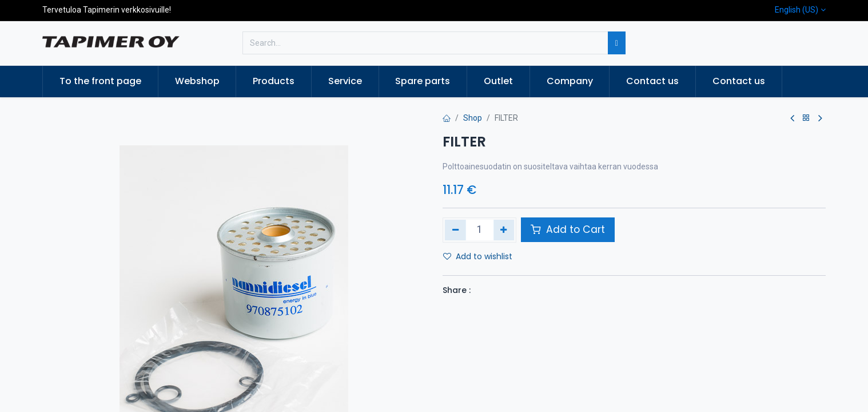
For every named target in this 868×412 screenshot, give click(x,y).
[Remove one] (455, 230)
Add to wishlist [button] (478, 256)
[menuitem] (100, 81)
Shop (473, 118)
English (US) (797, 10)
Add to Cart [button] (568, 229)
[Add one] (504, 230)
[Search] (617, 43)
